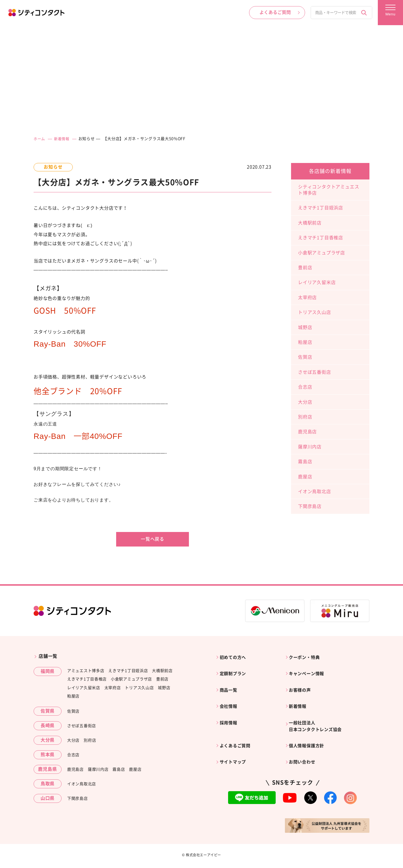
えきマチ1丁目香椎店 (321, 238)
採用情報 (230, 713)
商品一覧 (230, 684)
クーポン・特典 (306, 656)
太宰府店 (307, 297)
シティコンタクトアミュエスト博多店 (329, 190)
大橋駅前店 (310, 223)
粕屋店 (305, 342)
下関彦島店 (310, 506)
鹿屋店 (305, 476)
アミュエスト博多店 (86, 670)
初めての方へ (235, 656)
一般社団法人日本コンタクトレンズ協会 (318, 716)
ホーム (40, 139)
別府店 (305, 417)
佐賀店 (305, 357)
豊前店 (305, 268)
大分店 (305, 402)
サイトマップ (235, 748)
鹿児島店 (307, 432)
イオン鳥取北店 (315, 491)
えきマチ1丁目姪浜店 (321, 208)
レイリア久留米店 (317, 282)
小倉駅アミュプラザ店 (322, 252)
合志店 (305, 387)
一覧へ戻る (153, 539)
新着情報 (63, 139)
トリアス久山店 (315, 312)
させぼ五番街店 (315, 372)
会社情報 (230, 698)
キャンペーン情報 (309, 670)
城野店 (305, 327)
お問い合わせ (304, 748)
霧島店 (305, 462)
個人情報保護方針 (309, 734)
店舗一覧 (48, 656)
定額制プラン (235, 670)
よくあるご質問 (237, 734)
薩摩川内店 (310, 446)
